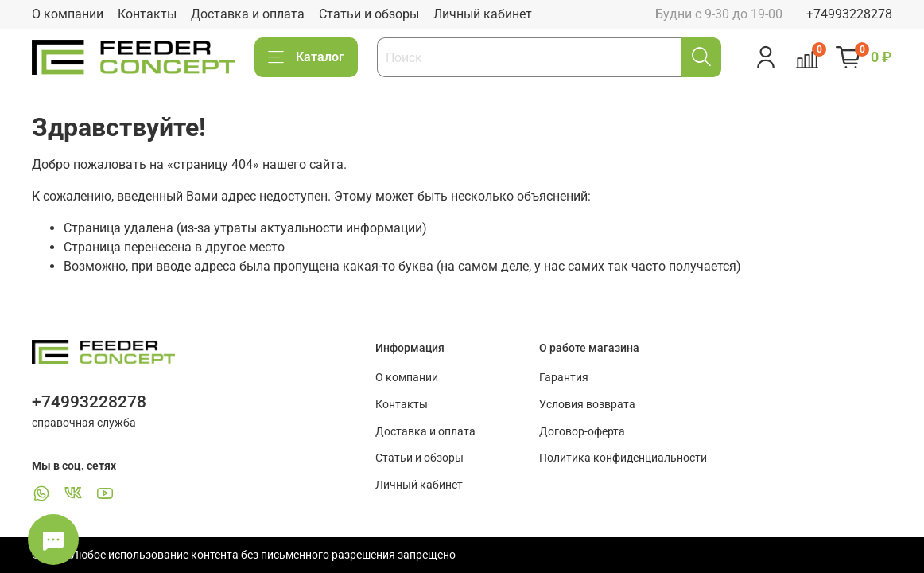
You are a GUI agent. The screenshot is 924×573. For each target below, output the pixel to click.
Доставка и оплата (248, 14)
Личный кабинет (483, 14)
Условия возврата (587, 405)
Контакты (147, 14)
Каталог (306, 57)
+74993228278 (849, 14)
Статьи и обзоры (369, 14)
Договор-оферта (582, 432)
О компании (68, 14)
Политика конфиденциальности (623, 458)
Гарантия (564, 378)
